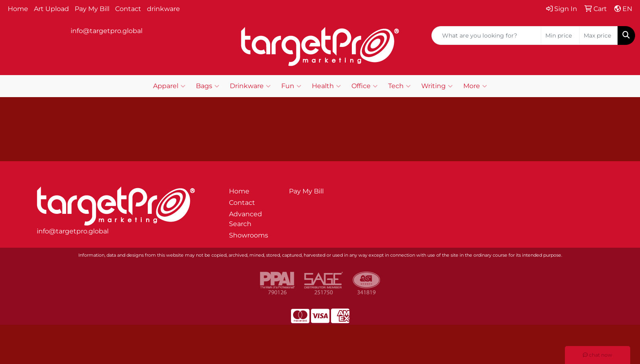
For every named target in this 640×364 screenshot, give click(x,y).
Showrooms (249, 235)
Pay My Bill (92, 9)
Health (326, 86)
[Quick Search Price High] (599, 36)
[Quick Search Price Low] (560, 36)
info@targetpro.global (107, 31)
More (475, 86)
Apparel (169, 86)
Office (364, 86)
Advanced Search (246, 219)
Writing (437, 86)
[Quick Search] (486, 36)
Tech (399, 86)
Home (18, 9)
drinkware (163, 9)
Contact (128, 9)
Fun (291, 86)
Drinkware (250, 86)
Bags (208, 86)
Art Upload (51, 9)
